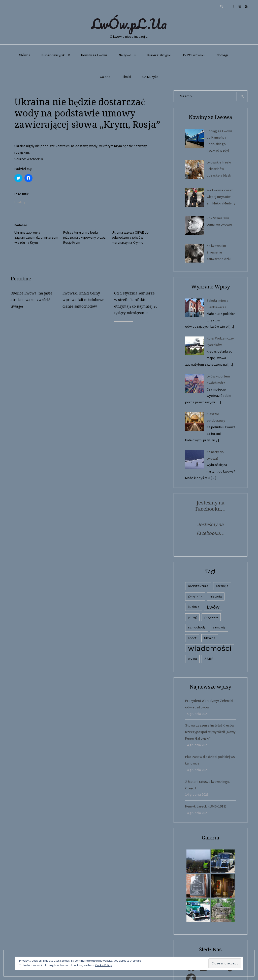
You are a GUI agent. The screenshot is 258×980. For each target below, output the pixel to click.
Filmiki (126, 77)
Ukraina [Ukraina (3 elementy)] (210, 638)
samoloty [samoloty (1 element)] (219, 628)
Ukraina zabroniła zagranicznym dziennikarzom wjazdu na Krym (36, 237)
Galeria (105, 77)
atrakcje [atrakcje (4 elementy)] (222, 586)
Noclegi (222, 55)
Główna (25, 55)
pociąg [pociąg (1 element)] (192, 617)
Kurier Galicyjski (159, 55)
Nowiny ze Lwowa (94, 55)
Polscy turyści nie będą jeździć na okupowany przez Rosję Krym (84, 237)
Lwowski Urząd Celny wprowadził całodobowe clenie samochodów (84, 300)
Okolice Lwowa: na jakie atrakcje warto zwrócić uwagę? (31, 300)
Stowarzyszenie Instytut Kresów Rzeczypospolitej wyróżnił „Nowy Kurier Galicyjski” (210, 732)
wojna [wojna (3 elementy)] (192, 659)
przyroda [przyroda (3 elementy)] (211, 617)
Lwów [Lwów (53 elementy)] (213, 607)
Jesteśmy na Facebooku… (211, 506)
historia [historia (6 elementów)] (216, 596)
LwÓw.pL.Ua (129, 24)
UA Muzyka (150, 77)
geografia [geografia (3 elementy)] (195, 596)
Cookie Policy (104, 965)
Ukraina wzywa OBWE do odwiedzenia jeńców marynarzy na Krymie (130, 237)
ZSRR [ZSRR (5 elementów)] (209, 659)
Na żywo (125, 55)
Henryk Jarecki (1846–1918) (206, 806)
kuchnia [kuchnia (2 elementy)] (194, 607)
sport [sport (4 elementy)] (192, 638)
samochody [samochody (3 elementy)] (197, 627)
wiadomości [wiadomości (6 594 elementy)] (210, 648)
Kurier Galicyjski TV (56, 55)
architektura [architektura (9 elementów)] (198, 586)
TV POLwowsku (194, 55)
